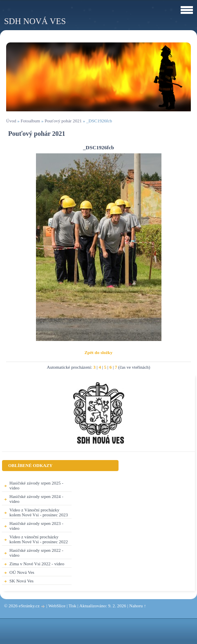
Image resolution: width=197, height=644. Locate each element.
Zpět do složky (98, 352)
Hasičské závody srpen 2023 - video (36, 526)
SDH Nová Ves (35, 21)
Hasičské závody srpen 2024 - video (36, 499)
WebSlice (57, 606)
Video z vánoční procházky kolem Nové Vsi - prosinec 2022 (39, 539)
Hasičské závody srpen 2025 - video (36, 485)
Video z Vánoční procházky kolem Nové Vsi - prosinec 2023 (39, 512)
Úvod (11, 121)
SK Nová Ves (21, 581)
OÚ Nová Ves (22, 572)
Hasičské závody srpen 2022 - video (36, 553)
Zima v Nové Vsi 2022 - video (37, 564)
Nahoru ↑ (138, 606)
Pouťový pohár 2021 (63, 121)
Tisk (73, 606)
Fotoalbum (30, 121)
